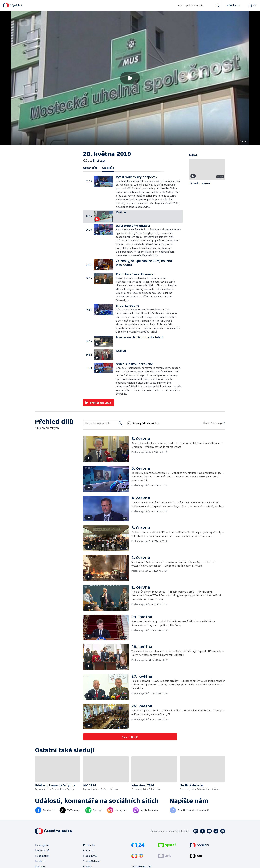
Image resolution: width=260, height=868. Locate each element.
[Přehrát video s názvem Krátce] (130, 78)
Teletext (40, 861)
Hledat (216, 7)
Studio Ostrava (92, 861)
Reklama (88, 850)
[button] (130, 78)
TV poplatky (42, 856)
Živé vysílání (42, 850)
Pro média (89, 845)
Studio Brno (90, 856)
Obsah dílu (90, 168)
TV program (42, 845)
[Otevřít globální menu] (252, 5)
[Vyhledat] (120, 423)
